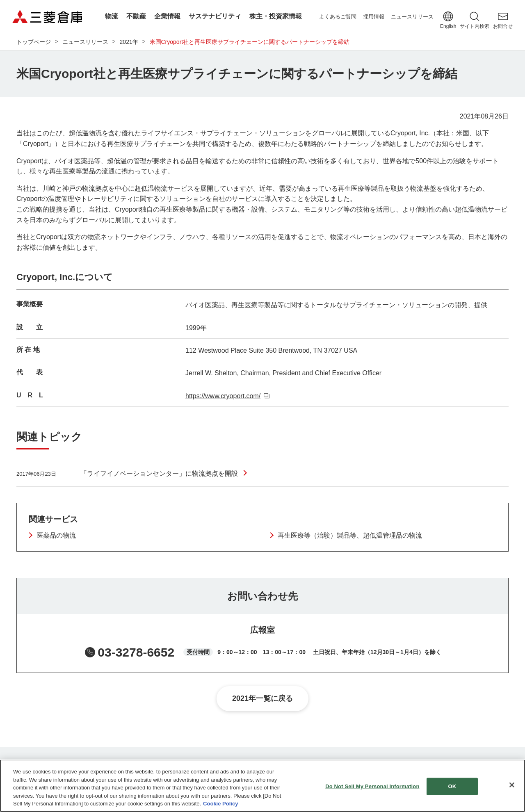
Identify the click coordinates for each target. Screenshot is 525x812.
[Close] (512, 785)
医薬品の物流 (56, 535)
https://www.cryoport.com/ (223, 396)
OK (452, 786)
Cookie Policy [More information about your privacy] (220, 804)
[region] (262, 786)
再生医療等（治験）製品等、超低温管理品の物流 (350, 535)
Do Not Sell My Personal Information (372, 786)
